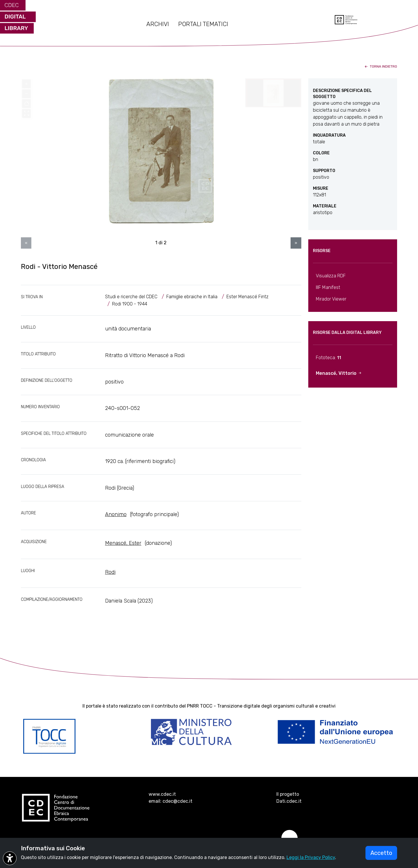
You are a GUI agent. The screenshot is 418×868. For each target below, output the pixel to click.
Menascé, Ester (123, 543)
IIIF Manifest (328, 287)
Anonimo (116, 514)
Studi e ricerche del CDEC (131, 297)
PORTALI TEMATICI (203, 24)
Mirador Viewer (331, 299)
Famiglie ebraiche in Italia (192, 297)
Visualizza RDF (331, 276)
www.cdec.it (162, 794)
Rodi (110, 572)
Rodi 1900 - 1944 (130, 304)
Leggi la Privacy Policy (311, 857)
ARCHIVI (158, 24)
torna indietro (380, 66)
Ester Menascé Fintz (247, 297)
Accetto (381, 853)
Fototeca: (328, 358)
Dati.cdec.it (289, 801)
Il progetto (288, 794)
